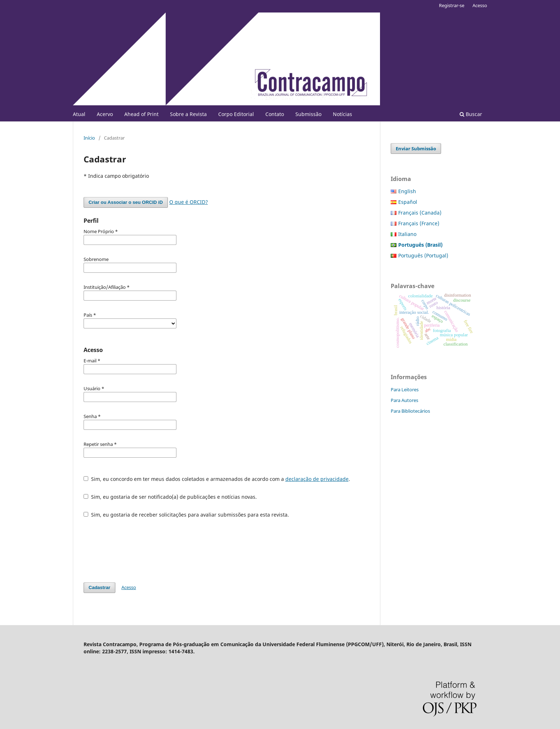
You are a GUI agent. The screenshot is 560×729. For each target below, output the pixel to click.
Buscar (471, 114)
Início (89, 138)
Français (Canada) (420, 213)
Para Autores (404, 400)
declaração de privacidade (317, 479)
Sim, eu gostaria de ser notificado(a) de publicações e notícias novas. (170, 497)
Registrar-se (452, 5)
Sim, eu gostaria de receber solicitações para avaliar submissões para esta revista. (186, 515)
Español (408, 202)
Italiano (407, 234)
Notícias (342, 114)
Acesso (480, 5)
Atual (79, 114)
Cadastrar (99, 587)
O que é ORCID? (189, 202)
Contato (275, 114)
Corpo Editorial (236, 114)
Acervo (105, 114)
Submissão (308, 114)
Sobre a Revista (188, 114)
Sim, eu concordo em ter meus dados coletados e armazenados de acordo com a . (217, 479)
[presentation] (138, 550)
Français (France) (419, 223)
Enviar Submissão (416, 149)
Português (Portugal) (423, 255)
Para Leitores (405, 389)
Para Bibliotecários (410, 411)
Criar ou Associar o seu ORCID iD (126, 202)
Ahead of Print (141, 114)
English (407, 191)
